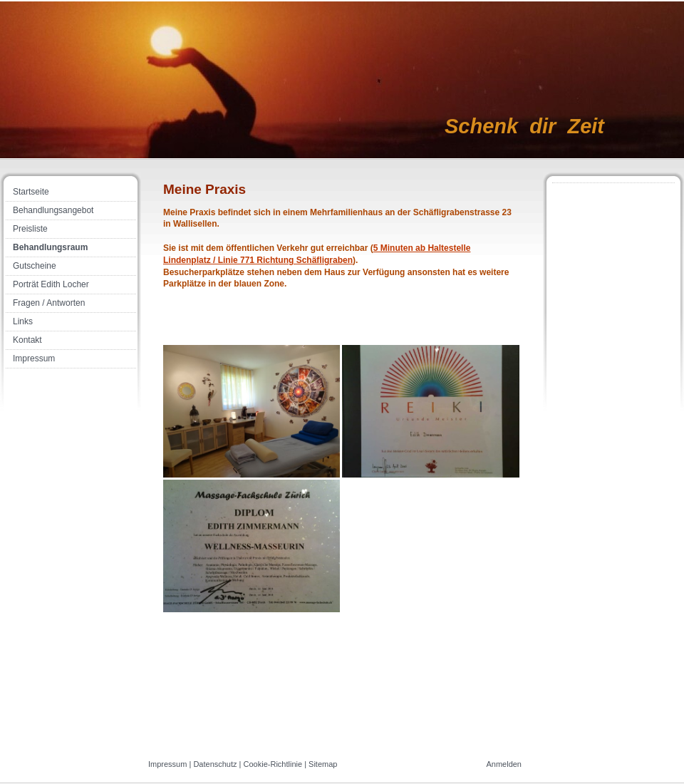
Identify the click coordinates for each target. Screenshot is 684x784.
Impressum (167, 764)
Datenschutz (215, 764)
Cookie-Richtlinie (273, 764)
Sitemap (323, 764)
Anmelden (504, 764)
